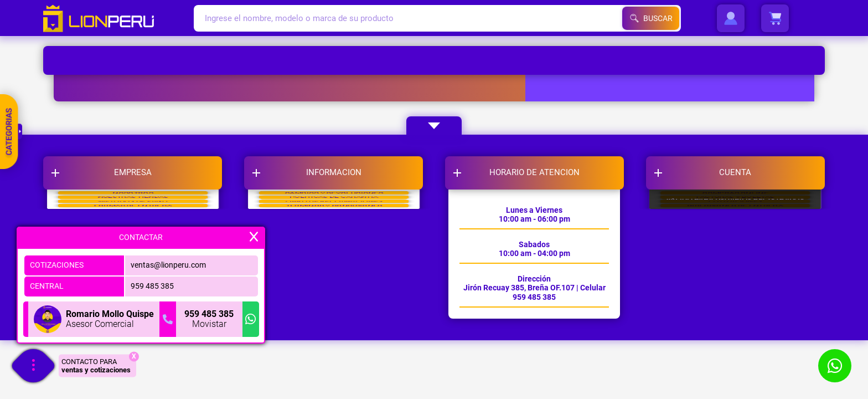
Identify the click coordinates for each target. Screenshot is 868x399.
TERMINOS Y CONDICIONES (334, 295)
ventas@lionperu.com (168, 265)
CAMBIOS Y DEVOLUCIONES (334, 212)
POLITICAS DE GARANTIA (334, 239)
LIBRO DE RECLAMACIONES (334, 267)
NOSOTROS (133, 212)
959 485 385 (152, 286)
